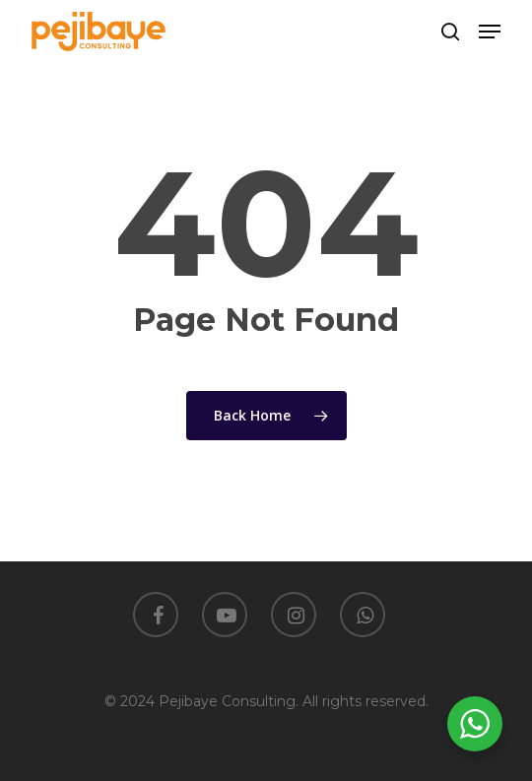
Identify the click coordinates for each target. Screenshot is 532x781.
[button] (490, 32)
